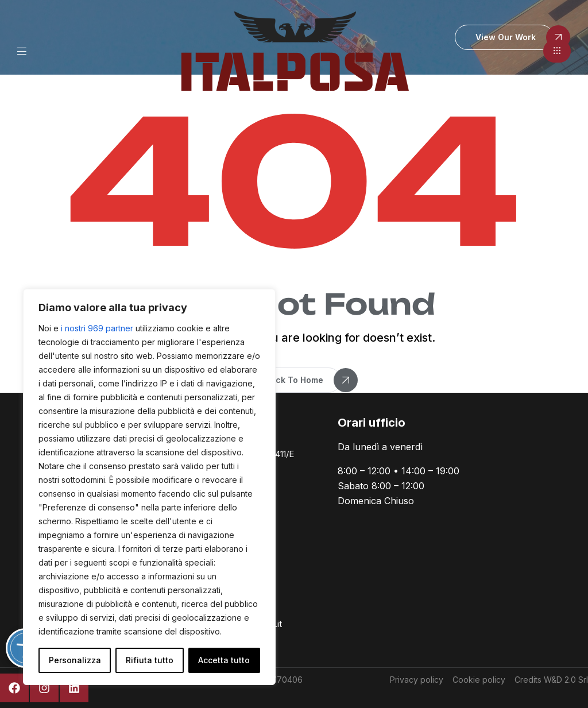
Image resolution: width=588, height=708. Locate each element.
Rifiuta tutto (150, 660)
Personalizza (75, 660)
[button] (557, 51)
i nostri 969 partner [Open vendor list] (97, 328)
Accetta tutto (224, 660)
